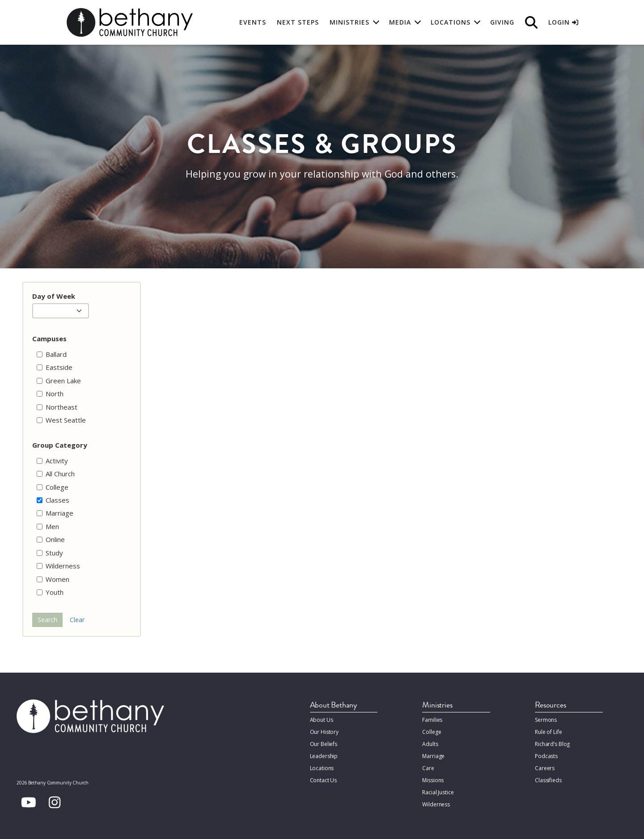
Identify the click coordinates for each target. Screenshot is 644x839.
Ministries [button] (350, 22)
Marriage (433, 756)
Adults (430, 744)
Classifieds (548, 780)
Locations (322, 768)
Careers (545, 768)
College (432, 732)
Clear (77, 620)
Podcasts (546, 756)
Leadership (324, 756)
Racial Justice (438, 792)
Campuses (49, 339)
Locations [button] (451, 22)
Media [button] (400, 22)
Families (432, 720)
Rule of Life (548, 732)
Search (47, 620)
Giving (502, 22)
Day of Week (54, 296)
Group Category (60, 445)
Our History (324, 732)
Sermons (546, 720)
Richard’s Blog (552, 744)
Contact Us (324, 780)
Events (253, 22)
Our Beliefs (324, 744)
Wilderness (436, 804)
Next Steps (298, 22)
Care (428, 768)
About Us (322, 720)
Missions (433, 780)
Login (563, 22)
